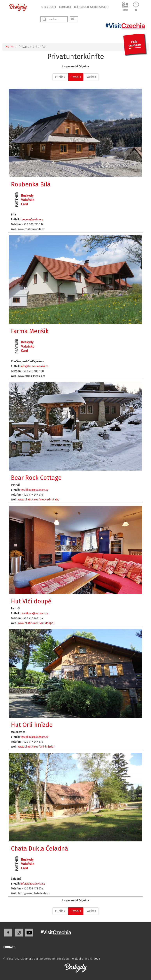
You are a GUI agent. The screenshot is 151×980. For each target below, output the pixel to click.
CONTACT (65, 7)
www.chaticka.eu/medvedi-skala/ (39, 500)
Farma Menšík (30, 331)
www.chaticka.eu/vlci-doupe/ (36, 623)
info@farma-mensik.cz (35, 366)
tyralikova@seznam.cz (34, 490)
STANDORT (49, 7)
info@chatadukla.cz (33, 884)
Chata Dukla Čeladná (40, 849)
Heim (9, 47)
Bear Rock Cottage (36, 478)
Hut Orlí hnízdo (32, 725)
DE (74, 19)
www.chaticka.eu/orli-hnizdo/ (36, 747)
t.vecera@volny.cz (32, 219)
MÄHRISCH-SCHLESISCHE (92, 7)
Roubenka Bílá (31, 184)
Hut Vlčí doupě (31, 601)
